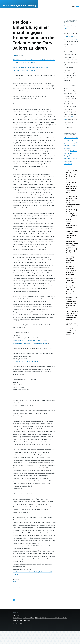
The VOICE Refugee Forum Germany (19, 5)
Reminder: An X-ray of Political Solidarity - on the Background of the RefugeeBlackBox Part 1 (72, 303)
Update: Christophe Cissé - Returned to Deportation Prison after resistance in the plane (72, 315)
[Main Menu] (75, 6)
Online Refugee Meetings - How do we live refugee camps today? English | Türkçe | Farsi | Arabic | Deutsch (72, 247)
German (15, 581)
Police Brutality (17, 588)
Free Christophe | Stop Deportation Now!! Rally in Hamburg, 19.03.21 (71, 213)
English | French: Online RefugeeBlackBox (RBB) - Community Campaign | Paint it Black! (72, 188)
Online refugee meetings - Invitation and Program (71, 260)
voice (15, 55)
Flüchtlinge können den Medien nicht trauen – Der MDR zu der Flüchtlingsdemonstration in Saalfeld (72, 201)
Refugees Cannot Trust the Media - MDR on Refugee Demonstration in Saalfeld (71, 290)
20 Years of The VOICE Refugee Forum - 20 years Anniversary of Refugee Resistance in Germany (71, 143)
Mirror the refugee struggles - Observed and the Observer (72, 234)
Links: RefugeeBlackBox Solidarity (71, 226)
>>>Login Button (18, 623)
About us (67, 26)
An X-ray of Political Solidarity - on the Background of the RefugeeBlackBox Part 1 (72, 175)
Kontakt (68, 220)
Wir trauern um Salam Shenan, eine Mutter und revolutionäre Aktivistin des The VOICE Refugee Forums (72, 329)
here (66, 29)
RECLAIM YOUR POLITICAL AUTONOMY (71, 280)
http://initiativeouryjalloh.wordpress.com (25, 361)
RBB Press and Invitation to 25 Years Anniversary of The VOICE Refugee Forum (72, 270)
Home (14, 15)
